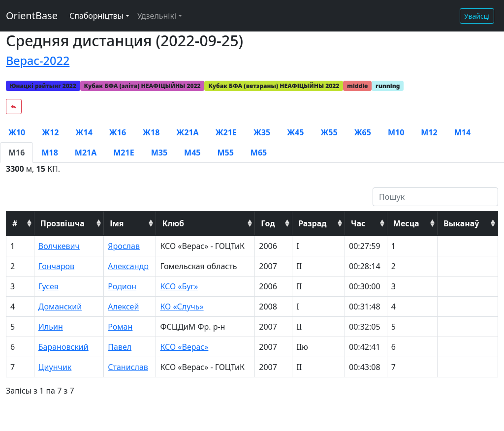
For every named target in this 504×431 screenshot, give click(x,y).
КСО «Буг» (179, 286)
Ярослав (124, 246)
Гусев (48, 286)
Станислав (128, 367)
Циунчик (55, 367)
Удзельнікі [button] (157, 16)
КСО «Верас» (184, 347)
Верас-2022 (38, 61)
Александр (128, 266)
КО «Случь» (182, 307)
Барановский (63, 347)
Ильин (51, 327)
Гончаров (56, 266)
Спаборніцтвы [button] (96, 16)
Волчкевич (59, 246)
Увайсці (477, 16)
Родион (122, 286)
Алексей (123, 307)
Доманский (60, 307)
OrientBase (32, 15)
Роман (120, 327)
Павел (120, 347)
